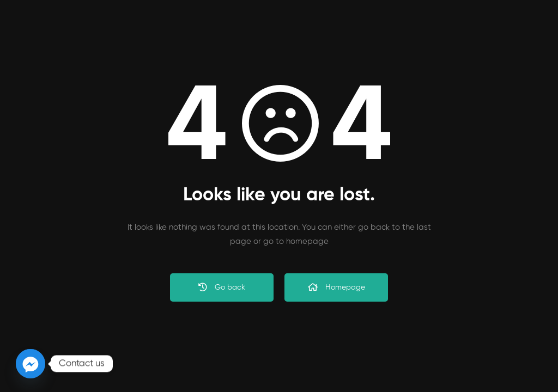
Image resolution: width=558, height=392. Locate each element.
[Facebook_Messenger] (31, 364)
